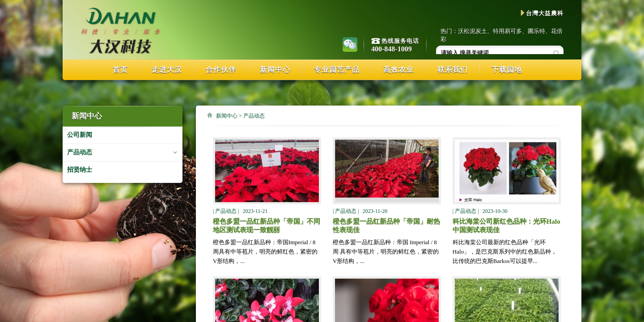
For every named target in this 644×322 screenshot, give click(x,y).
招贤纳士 (80, 170)
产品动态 (80, 152)
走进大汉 (167, 70)
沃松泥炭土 (472, 31)
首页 (120, 70)
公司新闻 (80, 135)
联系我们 (453, 70)
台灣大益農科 (542, 13)
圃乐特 (536, 31)
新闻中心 (275, 70)
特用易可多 (507, 31)
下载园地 (507, 70)
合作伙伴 (221, 70)
